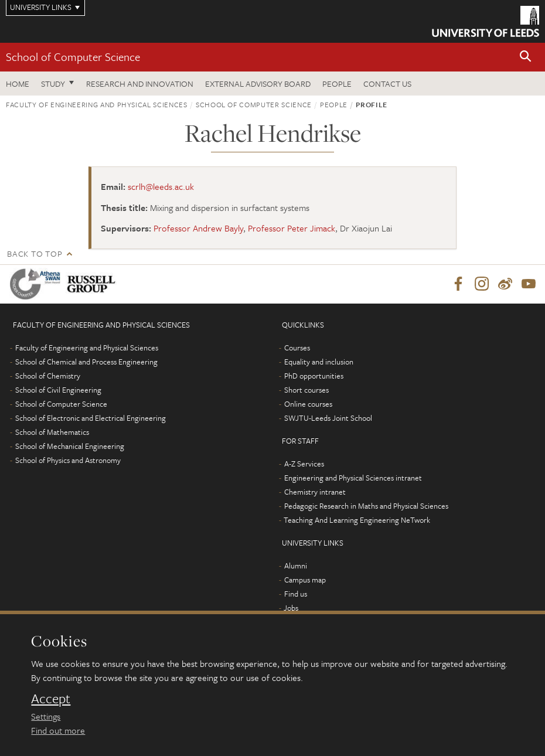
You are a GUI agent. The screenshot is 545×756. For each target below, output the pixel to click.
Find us (296, 594)
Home (18, 84)
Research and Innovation (140, 84)
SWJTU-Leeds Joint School (328, 418)
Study (53, 84)
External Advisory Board (258, 84)
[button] (526, 57)
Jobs (291, 608)
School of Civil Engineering (58, 390)
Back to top (35, 253)
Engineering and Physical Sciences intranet (353, 478)
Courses (297, 348)
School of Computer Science (73, 57)
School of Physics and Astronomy (68, 460)
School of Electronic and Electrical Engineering (91, 418)
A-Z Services (304, 464)
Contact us (387, 84)
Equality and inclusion (319, 362)
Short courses (306, 390)
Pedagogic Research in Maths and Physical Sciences (366, 506)
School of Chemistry (48, 376)
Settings (46, 716)
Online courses (308, 404)
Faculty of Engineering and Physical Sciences (97, 104)
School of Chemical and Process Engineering (86, 362)
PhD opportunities (314, 376)
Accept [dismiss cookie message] (51, 699)
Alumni (296, 566)
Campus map (305, 580)
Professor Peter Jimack (292, 228)
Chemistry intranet (315, 492)
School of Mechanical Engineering (70, 446)
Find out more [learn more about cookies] (58, 730)
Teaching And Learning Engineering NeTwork (357, 520)
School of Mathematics (52, 432)
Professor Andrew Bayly (198, 228)
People (337, 84)
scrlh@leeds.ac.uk (161, 186)
